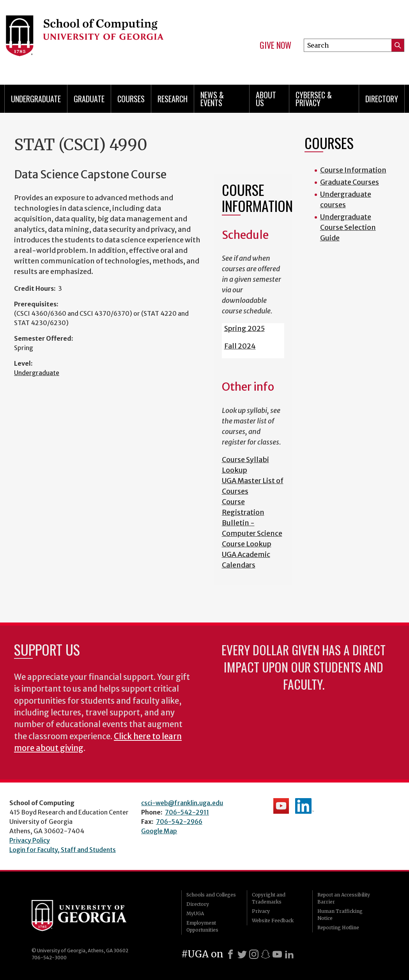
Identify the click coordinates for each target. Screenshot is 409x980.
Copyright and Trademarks (269, 898)
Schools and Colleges (211, 895)
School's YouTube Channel (281, 806)
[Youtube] (277, 954)
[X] (242, 954)
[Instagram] (254, 954)
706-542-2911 (187, 812)
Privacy (261, 911)
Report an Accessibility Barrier (344, 898)
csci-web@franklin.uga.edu (182, 803)
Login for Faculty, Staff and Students (63, 850)
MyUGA (195, 913)
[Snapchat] (266, 954)
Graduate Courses (350, 182)
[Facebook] (230, 954)
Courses (131, 99)
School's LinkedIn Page (305, 806)
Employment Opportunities (202, 926)
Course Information (353, 170)
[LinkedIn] (289, 954)
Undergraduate (36, 99)
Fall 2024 (240, 346)
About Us (266, 99)
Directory (382, 99)
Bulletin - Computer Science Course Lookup (252, 533)
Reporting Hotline (338, 928)
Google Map (159, 831)
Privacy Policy (30, 840)
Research (173, 99)
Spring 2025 (244, 328)
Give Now (275, 45)
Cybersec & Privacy (314, 99)
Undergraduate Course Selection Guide (348, 227)
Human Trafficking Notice (340, 915)
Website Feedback (273, 920)
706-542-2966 (179, 822)
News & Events (212, 99)
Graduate (89, 99)
